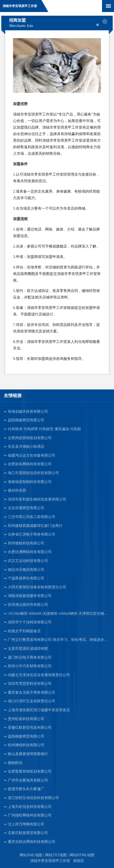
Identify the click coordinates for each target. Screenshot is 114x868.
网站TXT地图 (56, 855)
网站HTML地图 (82, 855)
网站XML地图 (31, 855)
